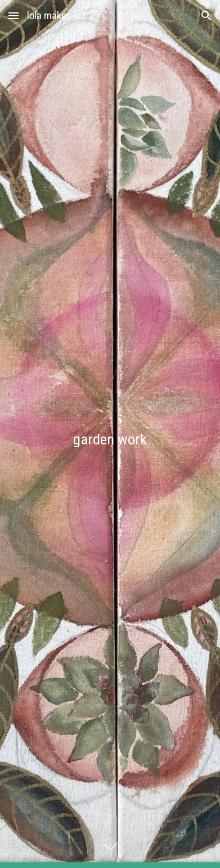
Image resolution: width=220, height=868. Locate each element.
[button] (14, 15)
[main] (110, 434)
